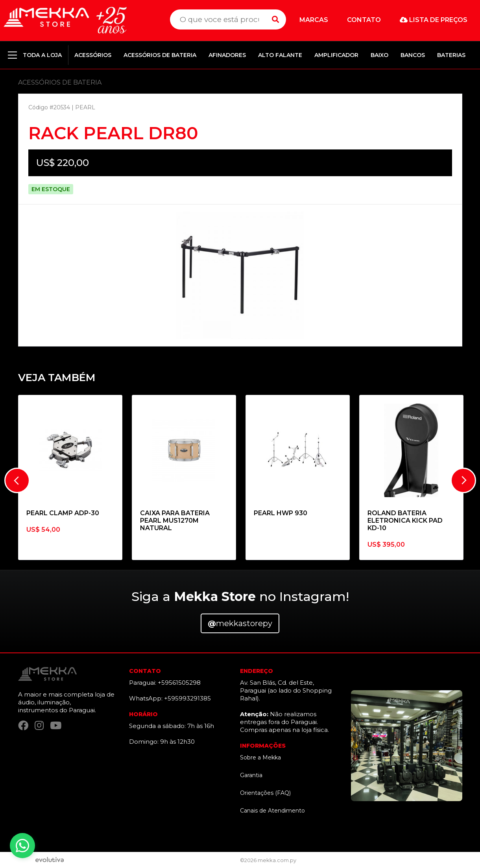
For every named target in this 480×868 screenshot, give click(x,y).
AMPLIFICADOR (336, 55)
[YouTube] (56, 725)
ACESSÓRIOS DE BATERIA (160, 55)
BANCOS (413, 55)
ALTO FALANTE (280, 55)
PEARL (85, 107)
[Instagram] (39, 725)
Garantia (251, 775)
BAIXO (379, 55)
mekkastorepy (240, 623)
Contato (364, 20)
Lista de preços (434, 20)
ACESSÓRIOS (93, 55)
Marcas (314, 20)
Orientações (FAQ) (265, 793)
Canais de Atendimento (272, 811)
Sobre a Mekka (260, 757)
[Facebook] (23, 725)
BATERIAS (451, 55)
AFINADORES (227, 55)
